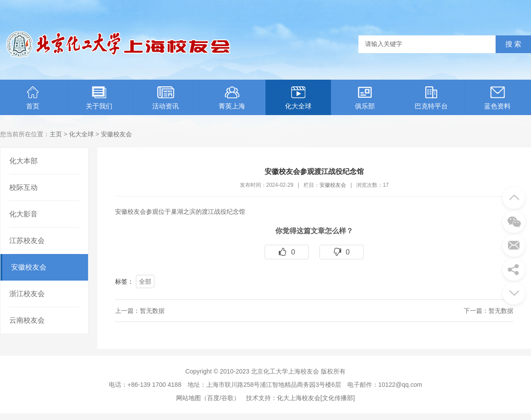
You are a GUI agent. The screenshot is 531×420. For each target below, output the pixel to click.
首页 (33, 98)
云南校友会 (27, 320)
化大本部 (23, 161)
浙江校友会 (27, 294)
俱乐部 (365, 98)
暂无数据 (152, 311)
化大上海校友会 (299, 398)
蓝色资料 (497, 98)
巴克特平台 (431, 98)
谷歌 (227, 398)
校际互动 (23, 187)
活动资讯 (165, 98)
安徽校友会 (116, 134)
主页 (56, 134)
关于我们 (99, 98)
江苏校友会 (27, 241)
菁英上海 (232, 98)
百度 (213, 398)
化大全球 (298, 98)
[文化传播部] (338, 398)
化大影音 (23, 214)
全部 (145, 281)
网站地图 (189, 398)
